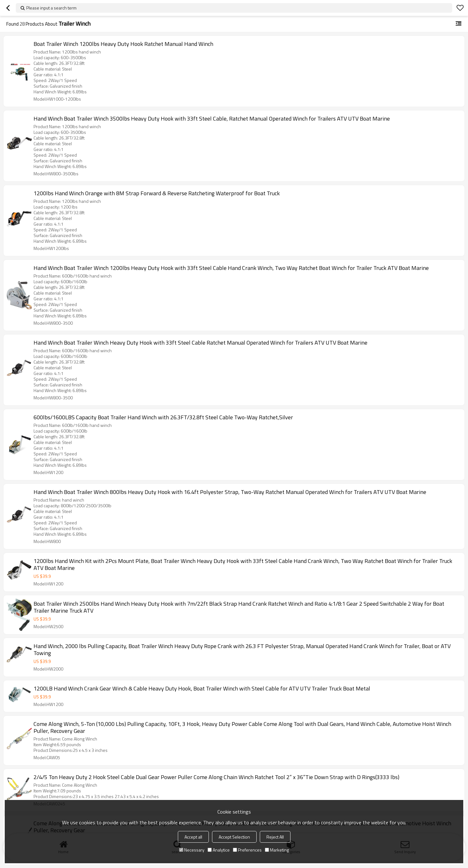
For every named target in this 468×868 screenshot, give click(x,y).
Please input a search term (51, 8)
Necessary (192, 850)
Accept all (193, 837)
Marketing (277, 850)
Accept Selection (234, 837)
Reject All (275, 837)
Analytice (219, 850)
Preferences (247, 850)
